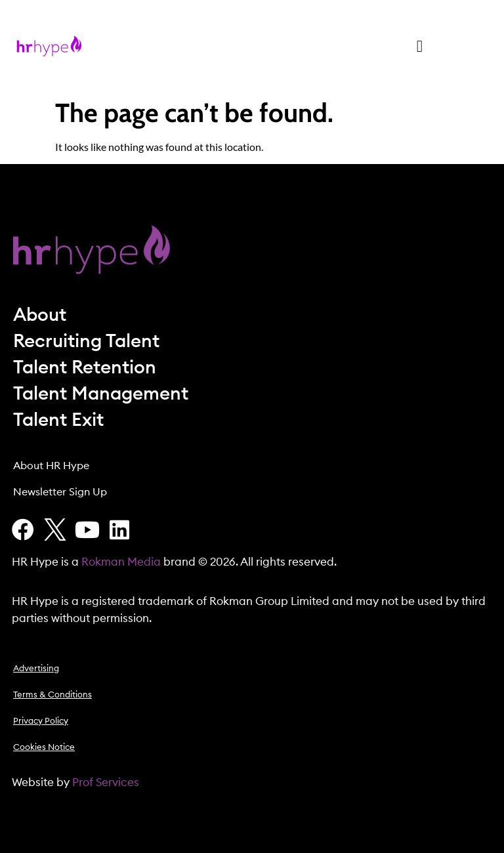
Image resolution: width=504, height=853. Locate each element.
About (40, 315)
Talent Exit (58, 420)
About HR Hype (51, 466)
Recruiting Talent (86, 341)
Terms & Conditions (52, 695)
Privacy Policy (41, 721)
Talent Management (101, 394)
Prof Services (106, 782)
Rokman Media (121, 562)
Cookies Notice (44, 748)
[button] (420, 46)
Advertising (36, 669)
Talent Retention (85, 367)
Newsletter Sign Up (60, 492)
